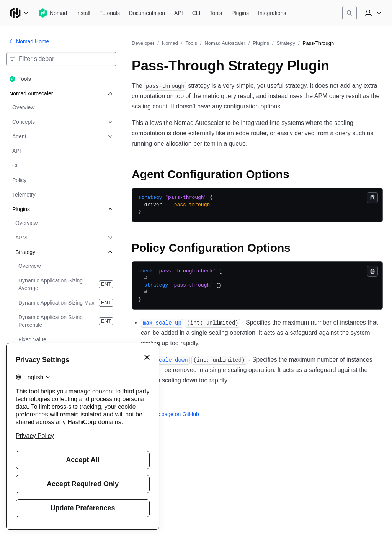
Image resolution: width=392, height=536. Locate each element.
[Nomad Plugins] (240, 13)
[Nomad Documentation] (147, 13)
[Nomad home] (53, 13)
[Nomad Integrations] (272, 13)
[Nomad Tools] (216, 13)
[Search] (350, 13)
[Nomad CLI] (196, 13)
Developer (143, 43)
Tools (191, 43)
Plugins (261, 43)
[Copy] (372, 198)
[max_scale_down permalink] (165, 360)
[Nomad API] (179, 13)
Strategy (286, 43)
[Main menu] (19, 13)
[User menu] (372, 13)
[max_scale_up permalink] (162, 322)
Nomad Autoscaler (225, 43)
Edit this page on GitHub (165, 414)
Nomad (170, 43)
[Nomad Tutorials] (110, 13)
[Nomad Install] (83, 13)
